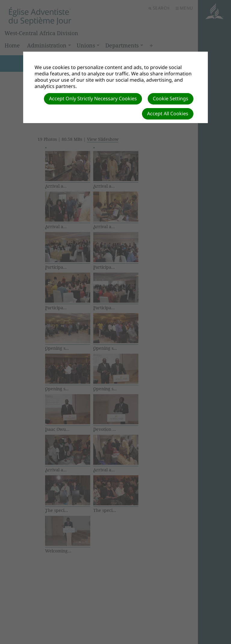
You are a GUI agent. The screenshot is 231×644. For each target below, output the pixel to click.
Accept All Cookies (168, 113)
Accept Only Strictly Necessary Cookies (93, 98)
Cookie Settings (171, 98)
